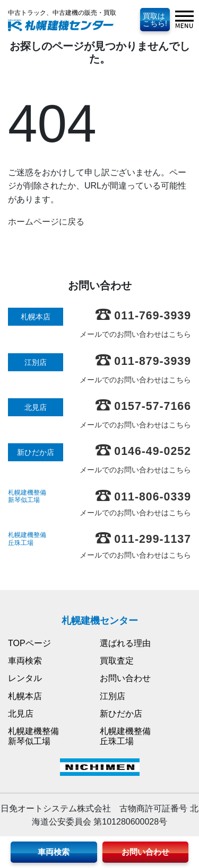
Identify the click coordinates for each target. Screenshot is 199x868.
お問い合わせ (125, 678)
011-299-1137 (143, 539)
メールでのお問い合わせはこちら (135, 334)
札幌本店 (25, 696)
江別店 (113, 696)
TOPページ (29, 643)
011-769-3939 (143, 316)
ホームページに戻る (46, 222)
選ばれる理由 (125, 643)
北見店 (21, 714)
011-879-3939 (143, 361)
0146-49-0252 (143, 451)
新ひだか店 (121, 714)
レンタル (25, 678)
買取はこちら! (155, 20)
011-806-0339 (143, 497)
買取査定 (117, 661)
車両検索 (25, 661)
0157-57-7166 (143, 406)
